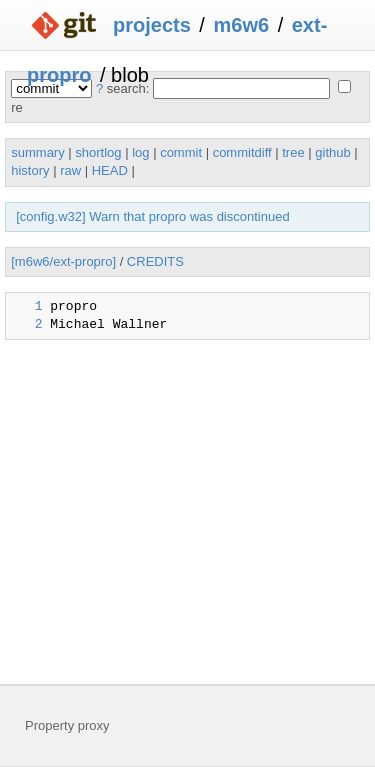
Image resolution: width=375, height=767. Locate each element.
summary (37, 152)
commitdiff (242, 152)
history (30, 170)
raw (70, 170)
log (140, 152)
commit (181, 152)
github (332, 152)
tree (293, 152)
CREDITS (155, 261)
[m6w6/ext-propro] (63, 261)
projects (152, 25)
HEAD (110, 170)
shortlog (98, 152)
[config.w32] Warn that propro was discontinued (152, 216)
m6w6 (241, 25)
